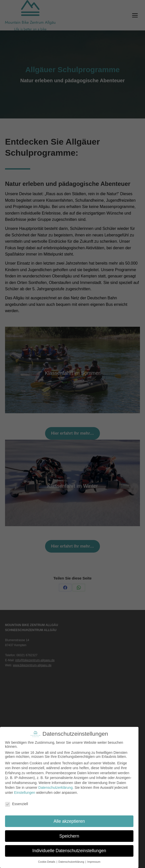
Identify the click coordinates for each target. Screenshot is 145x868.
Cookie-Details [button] (47, 862)
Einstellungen (25, 793)
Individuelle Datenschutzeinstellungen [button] (69, 851)
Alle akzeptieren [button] (69, 821)
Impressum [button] (94, 862)
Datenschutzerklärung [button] (72, 862)
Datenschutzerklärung (55, 788)
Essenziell (16, 804)
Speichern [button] (69, 836)
